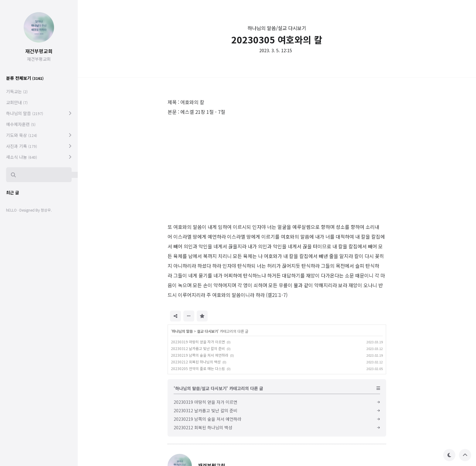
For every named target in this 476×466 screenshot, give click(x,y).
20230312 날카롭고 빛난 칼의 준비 (198, 348)
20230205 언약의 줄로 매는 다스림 (198, 368)
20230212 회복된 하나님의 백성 (196, 362)
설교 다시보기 (207, 331)
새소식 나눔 (22, 157)
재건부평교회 (39, 51)
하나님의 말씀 (182, 331)
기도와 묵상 (22, 135)
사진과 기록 (22, 146)
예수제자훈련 (21, 124)
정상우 (46, 210)
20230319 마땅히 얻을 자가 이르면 (198, 342)
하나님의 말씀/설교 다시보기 (277, 28)
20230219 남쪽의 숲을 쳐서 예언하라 (200, 355)
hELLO (11, 210)
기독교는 (17, 91)
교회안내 (17, 102)
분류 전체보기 (25, 78)
